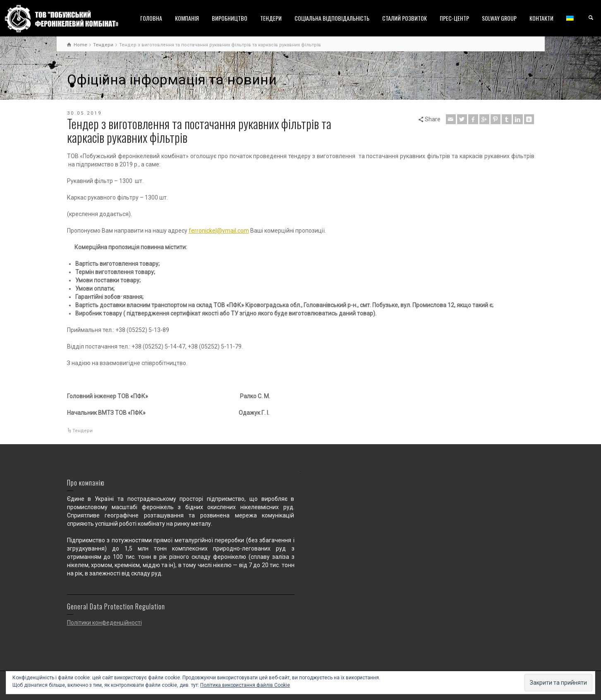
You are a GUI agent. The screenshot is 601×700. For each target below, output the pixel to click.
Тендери (83, 431)
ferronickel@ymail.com (219, 231)
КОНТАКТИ (541, 18)
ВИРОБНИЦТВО (230, 18)
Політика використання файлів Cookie (245, 685)
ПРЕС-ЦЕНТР (454, 18)
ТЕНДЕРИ (271, 18)
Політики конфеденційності (104, 623)
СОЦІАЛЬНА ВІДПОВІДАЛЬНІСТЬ (332, 18)
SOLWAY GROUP (499, 18)
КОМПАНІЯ (187, 18)
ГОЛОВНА (151, 18)
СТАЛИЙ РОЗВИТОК (405, 18)
